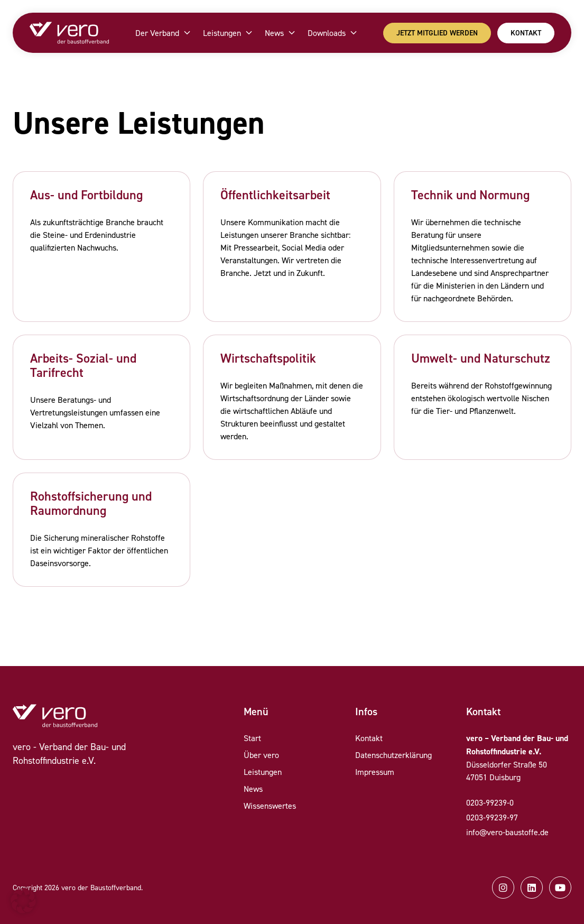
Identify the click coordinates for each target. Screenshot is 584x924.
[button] (23, 901)
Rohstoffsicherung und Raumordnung (91, 503)
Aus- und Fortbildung (86, 195)
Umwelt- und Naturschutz (481, 358)
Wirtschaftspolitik (268, 358)
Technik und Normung (470, 195)
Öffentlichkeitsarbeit (275, 195)
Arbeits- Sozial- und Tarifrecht (83, 365)
